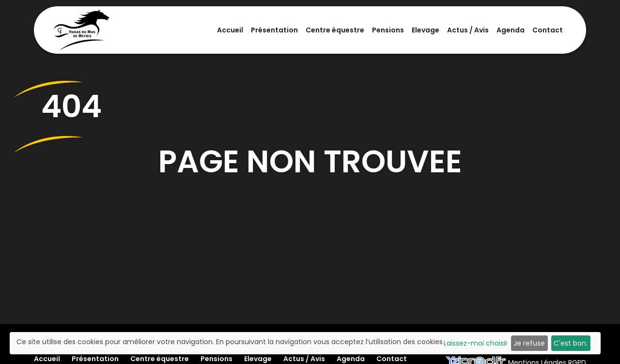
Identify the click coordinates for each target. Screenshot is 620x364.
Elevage (426, 30)
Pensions (388, 30)
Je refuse (529, 343)
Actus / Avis (468, 30)
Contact (548, 30)
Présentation (274, 30)
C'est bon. (571, 343)
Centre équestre (335, 30)
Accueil (230, 30)
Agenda (511, 30)
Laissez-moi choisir (476, 343)
